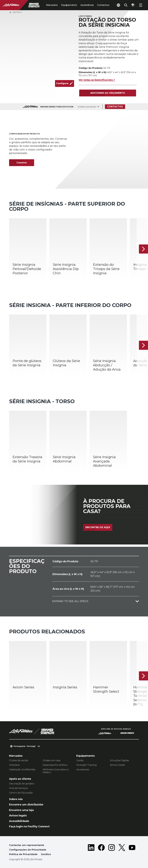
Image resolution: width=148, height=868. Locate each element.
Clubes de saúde (19, 760)
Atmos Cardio (117, 765)
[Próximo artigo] (143, 249)
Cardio (80, 760)
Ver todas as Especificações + (97, 80)
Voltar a (15, 12)
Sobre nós (16, 799)
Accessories (83, 770)
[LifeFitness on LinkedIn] (91, 850)
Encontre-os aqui (98, 527)
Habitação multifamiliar (22, 770)
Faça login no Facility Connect (29, 826)
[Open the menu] (141, 5)
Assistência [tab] (87, 5)
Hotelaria (14, 765)
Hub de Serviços (18, 788)
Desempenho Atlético (55, 765)
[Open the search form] (126, 5)
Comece (22, 163)
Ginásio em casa (51, 760)
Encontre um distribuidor (26, 805)
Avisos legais (18, 816)
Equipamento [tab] (69, 5)
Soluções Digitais (119, 760)
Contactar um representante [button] (27, 845)
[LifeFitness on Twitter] (122, 850)
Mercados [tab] (52, 5)
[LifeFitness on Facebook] (101, 850)
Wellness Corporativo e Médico (56, 771)
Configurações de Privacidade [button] (28, 850)
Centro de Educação (21, 793)
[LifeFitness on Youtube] (132, 850)
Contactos (103, 5)
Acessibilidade (19, 821)
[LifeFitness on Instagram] (112, 850)
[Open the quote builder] (133, 5)
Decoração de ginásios (22, 784)
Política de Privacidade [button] (23, 854)
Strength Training (87, 765)
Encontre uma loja (21, 810)
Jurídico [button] (46, 854)
